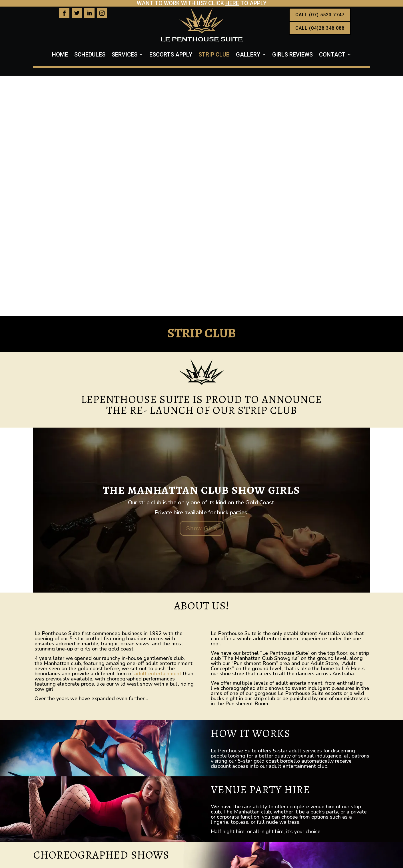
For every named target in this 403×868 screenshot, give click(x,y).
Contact (332, 55)
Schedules (90, 55)
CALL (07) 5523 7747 (320, 15)
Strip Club (214, 55)
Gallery (248, 55)
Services (125, 55)
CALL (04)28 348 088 (320, 28)
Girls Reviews (292, 55)
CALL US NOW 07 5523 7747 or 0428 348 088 (202, 744)
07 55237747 (69, 800)
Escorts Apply (171, 55)
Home (60, 55)
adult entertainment (158, 433)
